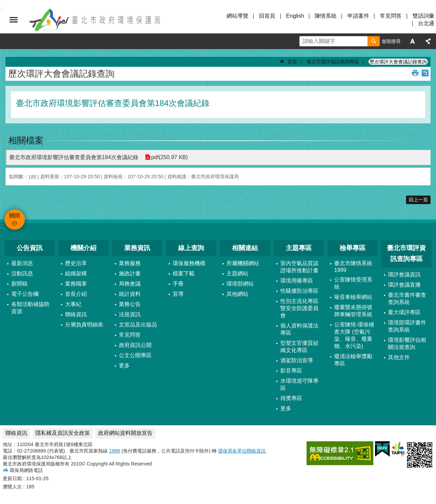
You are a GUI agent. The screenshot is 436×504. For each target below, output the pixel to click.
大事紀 (73, 304)
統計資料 (130, 294)
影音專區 (291, 371)
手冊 (178, 284)
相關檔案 (26, 140)
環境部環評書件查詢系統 (407, 326)
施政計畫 (130, 273)
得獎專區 (291, 398)
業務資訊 (137, 248)
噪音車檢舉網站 (353, 297)
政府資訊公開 (135, 345)
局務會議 (130, 284)
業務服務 (130, 263)
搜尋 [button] (374, 41)
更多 (124, 365)
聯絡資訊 (76, 314)
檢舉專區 (353, 248)
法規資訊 (130, 314)
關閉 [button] (14, 20)
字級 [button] (412, 41)
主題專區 (299, 248)
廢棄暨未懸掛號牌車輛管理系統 (353, 311)
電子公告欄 (25, 294)
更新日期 (12, 478)
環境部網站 (240, 284)
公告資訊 (30, 248)
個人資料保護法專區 (299, 329)
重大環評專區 (404, 312)
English (295, 16)
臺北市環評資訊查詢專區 (333, 62)
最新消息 (22, 263)
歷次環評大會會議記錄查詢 (398, 62)
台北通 (426, 23)
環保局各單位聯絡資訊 (242, 451)
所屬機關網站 (243, 263)
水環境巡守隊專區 (299, 384)
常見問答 (391, 16)
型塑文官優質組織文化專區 (299, 347)
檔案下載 (184, 273)
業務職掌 (76, 284)
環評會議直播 (404, 285)
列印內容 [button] (415, 73)
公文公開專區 (135, 355)
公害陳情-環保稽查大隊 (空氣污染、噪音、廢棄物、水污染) (354, 335)
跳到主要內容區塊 (4, 4)
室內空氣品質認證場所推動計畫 (299, 267)
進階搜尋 (391, 41)
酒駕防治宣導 (297, 360)
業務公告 (130, 304)
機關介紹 (83, 248)
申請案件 (358, 16)
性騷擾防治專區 (299, 291)
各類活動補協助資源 (30, 308)
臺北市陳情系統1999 (353, 267)
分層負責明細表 (84, 325)
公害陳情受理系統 (353, 283)
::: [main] (8, 55)
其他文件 (399, 357)
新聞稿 (19, 284)
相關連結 (245, 248)
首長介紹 (76, 294)
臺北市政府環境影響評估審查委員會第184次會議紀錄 (74, 157)
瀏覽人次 (12, 487)
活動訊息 (22, 273)
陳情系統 (326, 16)
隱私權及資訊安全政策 (63, 433)
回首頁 (267, 16)
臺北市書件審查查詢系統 (407, 299)
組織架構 (76, 273)
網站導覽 (237, 16)
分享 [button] (428, 41)
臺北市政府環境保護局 (95, 20)
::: (2, 226)
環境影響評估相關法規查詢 (407, 343)
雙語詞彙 (423, 16)
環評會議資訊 (404, 274)
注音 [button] (425, 73)
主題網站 (237, 273)
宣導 (178, 294)
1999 (114, 451)
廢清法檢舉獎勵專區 (353, 360)
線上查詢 (191, 248)
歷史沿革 (76, 263)
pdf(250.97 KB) (170, 157)
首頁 (292, 62)
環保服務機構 (189, 263)
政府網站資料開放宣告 (125, 433)
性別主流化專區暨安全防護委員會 (299, 308)
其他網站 (237, 294)
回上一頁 (418, 200)
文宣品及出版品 (138, 325)
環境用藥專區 (297, 281)
